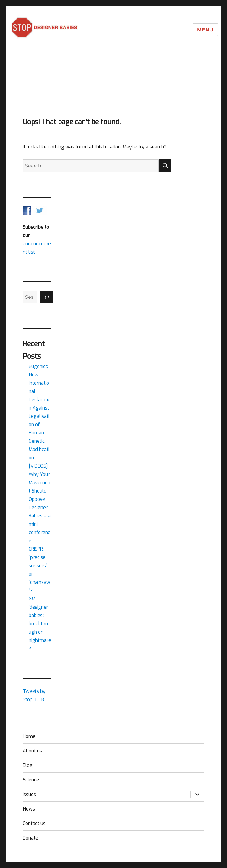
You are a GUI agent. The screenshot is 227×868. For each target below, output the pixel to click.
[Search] (47, 297)
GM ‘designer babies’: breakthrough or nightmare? (40, 624)
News (29, 809)
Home (29, 736)
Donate (30, 838)
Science (31, 780)
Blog (28, 765)
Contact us (34, 823)
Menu (205, 30)
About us (32, 751)
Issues (29, 794)
